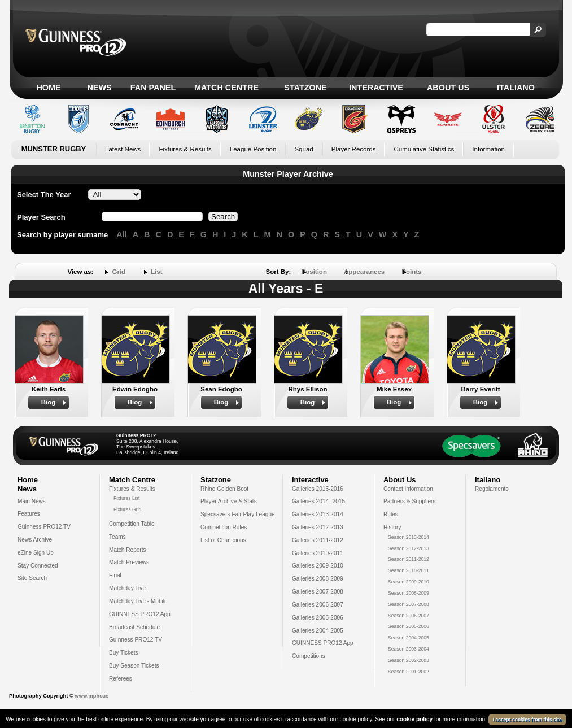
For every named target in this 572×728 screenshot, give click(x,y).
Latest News (123, 149)
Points (411, 272)
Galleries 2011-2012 (318, 540)
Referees (121, 679)
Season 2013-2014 (409, 537)
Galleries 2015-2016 (318, 489)
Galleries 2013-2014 (318, 514)
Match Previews (129, 562)
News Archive (35, 540)
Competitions (309, 656)
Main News (32, 501)
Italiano (516, 88)
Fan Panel (153, 88)
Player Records (354, 149)
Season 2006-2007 (409, 616)
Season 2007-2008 (409, 604)
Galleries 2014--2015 (318, 501)
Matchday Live (127, 588)
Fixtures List (127, 498)
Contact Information (408, 489)
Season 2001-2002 (409, 672)
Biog (49, 402)
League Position (253, 149)
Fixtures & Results (185, 149)
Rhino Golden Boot (224, 489)
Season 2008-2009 (409, 593)
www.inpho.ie (91, 696)
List (156, 272)
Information (488, 149)
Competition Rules (224, 527)
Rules (391, 514)
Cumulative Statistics (424, 149)
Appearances (364, 272)
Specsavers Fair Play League (238, 514)
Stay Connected (38, 566)
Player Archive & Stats (229, 501)
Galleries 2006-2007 (318, 605)
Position (314, 272)
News (99, 88)
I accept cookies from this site (527, 720)
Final (115, 575)
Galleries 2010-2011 (318, 553)
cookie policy (414, 719)
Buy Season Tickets (134, 666)
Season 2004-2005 (409, 638)
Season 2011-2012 (409, 559)
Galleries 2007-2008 (318, 592)
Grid (119, 272)
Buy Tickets (124, 653)
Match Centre (226, 88)
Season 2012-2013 (409, 548)
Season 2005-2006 (409, 626)
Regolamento (492, 489)
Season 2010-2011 (409, 570)
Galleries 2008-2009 (318, 579)
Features (29, 514)
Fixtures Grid (127, 509)
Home (48, 88)
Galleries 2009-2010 (318, 566)
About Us (448, 88)
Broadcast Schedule (134, 627)
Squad (304, 149)
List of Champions (223, 540)
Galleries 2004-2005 (318, 631)
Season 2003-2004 (409, 649)
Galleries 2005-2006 (318, 618)
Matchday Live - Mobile (138, 601)
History (392, 527)
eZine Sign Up (36, 553)
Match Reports (128, 550)
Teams (117, 537)
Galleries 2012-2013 (318, 527)
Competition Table (132, 524)
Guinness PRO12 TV (44, 527)
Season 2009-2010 (409, 582)
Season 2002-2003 (409, 660)
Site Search (32, 578)
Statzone (305, 88)
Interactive (376, 88)
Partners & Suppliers (409, 501)
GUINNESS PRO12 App (140, 614)
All (121, 234)
